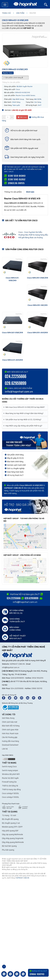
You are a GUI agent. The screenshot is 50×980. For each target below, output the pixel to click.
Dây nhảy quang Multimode (13, 842)
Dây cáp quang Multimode (12, 834)
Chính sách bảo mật (10, 722)
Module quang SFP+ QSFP (12, 827)
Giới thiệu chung (8, 718)
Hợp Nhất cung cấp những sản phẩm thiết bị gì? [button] (23, 426)
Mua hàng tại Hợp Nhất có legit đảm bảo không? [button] (24, 413)
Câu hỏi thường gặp (10, 737)
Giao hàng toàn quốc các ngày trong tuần (27, 157)
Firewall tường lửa (9, 782)
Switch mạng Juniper (10, 770)
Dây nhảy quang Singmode (13, 838)
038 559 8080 (17, 176)
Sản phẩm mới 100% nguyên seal (24, 148)
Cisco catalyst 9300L (11, 797)
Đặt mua (22, 117)
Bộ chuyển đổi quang (10, 819)
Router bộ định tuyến (10, 778)
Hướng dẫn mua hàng (10, 741)
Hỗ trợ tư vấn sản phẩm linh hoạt (24, 130)
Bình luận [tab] (30, 192)
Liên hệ (5, 749)
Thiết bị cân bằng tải (10, 786)
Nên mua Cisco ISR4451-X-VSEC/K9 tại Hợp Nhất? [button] (24, 407)
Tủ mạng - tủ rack (9, 815)
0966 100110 (37, 688)
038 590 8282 (17, 179)
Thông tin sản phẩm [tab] (13, 192)
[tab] (25, 407)
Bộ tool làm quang (9, 846)
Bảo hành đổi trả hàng (11, 726)
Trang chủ (6, 13)
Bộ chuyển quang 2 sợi (11, 823)
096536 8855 (16, 183)
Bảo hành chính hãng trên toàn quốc (25, 139)
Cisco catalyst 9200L (11, 793)
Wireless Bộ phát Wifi (11, 774)
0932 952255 (38, 678)
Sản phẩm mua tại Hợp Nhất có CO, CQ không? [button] (23, 420)
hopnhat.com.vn (17, 664)
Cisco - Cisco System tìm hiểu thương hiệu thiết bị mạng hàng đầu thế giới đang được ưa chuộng (33, 235)
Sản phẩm (20, 13)
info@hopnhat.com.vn (19, 392)
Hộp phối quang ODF (10, 831)
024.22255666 (16, 377)
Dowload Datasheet (10, 745)
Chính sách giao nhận (10, 730)
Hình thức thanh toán (10, 733)
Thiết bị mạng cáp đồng (11, 789)
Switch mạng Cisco (9, 767)
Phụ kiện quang (8, 850)
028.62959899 (16, 383)
